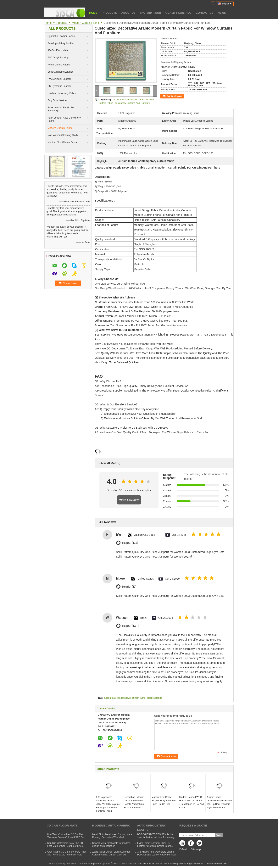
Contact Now (174, 96)
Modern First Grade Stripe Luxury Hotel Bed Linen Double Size (164, 801)
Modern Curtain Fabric (85, 23)
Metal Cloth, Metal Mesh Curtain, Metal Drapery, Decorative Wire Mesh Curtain (112, 837)
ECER (223, 864)
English (227, 4)
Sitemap (196, 849)
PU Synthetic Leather (59, 86)
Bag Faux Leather (57, 100)
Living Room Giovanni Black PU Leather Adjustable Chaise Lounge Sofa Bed (155, 846)
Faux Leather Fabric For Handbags (61, 109)
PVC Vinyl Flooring (58, 57)
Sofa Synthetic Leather (60, 72)
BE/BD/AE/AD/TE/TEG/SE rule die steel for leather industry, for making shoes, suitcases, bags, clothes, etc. (156, 837)
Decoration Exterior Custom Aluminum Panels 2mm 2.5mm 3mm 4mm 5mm (134, 802)
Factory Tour (150, 13)
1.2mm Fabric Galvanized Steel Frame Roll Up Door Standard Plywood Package (219, 802)
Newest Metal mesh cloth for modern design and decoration (111, 845)
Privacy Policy (56, 864)
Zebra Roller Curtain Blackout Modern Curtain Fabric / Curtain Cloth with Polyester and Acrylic (112, 855)
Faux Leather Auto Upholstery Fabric (64, 119)
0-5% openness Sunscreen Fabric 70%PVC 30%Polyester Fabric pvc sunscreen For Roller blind (108, 804)
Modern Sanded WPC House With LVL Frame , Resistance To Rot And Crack (192, 802)
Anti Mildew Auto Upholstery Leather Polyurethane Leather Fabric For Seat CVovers (157, 855)
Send (219, 835)
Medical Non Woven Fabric (63, 142)
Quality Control (178, 13)
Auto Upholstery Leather (61, 43)
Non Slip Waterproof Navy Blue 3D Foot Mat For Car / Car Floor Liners (65, 845)
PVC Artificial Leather (59, 79)
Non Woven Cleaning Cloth (63, 135)
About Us (128, 13)
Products (109, 13)
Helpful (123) (130, 543)
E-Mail (183, 849)
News (222, 13)
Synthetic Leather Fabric (61, 36)
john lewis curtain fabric (133, 698)
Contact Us (205, 13)
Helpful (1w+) (130, 626)
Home (93, 13)
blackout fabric (154, 698)
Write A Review (129, 500)
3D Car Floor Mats (58, 50)
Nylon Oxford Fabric (59, 65)
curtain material (112, 698)
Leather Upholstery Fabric (62, 93)
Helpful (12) (129, 587)
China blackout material (78, 864)
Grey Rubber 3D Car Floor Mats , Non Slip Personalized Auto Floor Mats (67, 853)
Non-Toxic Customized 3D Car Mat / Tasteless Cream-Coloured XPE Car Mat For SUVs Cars (66, 837)
